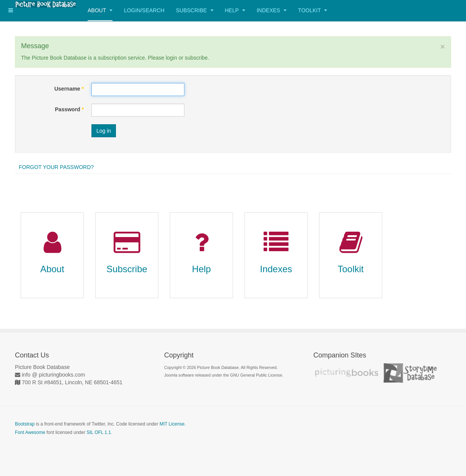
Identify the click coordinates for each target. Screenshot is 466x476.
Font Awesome (30, 432)
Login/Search (144, 10)
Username (69, 89)
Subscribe (195, 10)
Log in (104, 131)
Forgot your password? (56, 167)
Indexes (272, 10)
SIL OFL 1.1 (99, 432)
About (100, 10)
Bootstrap (25, 424)
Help (235, 10)
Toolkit (313, 10)
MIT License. (173, 424)
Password (69, 109)
